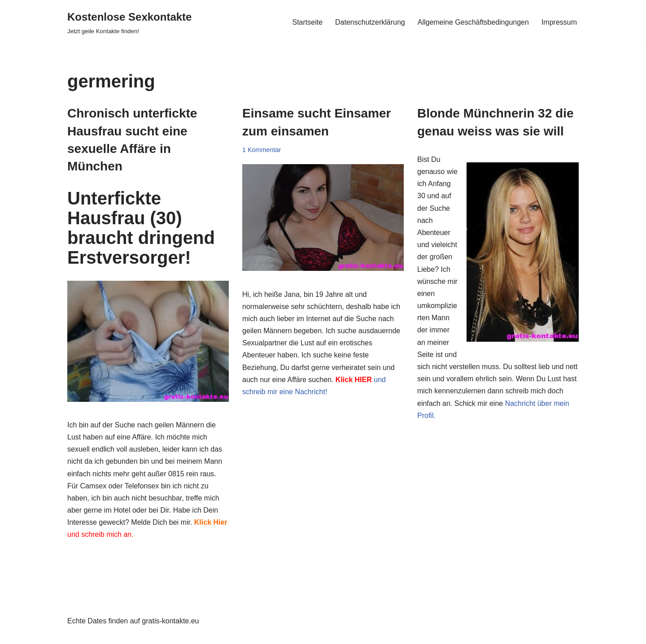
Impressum (559, 22)
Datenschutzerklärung (370, 22)
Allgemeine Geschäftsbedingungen (473, 22)
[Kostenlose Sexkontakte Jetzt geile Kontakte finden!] (129, 22)
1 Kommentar (262, 150)
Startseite (307, 22)
